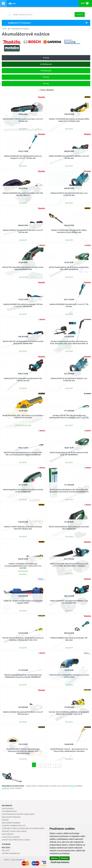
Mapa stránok (8, 834)
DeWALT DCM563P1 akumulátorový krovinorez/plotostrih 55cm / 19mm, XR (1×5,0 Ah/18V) (23, 566)
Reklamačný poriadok (11, 817)
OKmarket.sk (20, 860)
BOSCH (73, 786)
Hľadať (80, 14)
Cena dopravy (8, 809)
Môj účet (6, 851)
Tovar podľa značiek (11, 837)
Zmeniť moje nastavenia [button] (60, 862)
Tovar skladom (47, 90)
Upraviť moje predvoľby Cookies (16, 840)
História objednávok (11, 853)
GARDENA (6, 788)
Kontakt (5, 820)
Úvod (4, 29)
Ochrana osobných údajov (14, 826)
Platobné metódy (9, 811)
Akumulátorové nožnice (20, 29)
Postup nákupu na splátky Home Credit (18, 814)
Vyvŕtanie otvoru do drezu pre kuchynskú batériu (23, 828)
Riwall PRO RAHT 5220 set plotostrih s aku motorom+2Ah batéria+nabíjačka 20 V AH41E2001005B (23, 751)
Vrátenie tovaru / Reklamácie (14, 831)
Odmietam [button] (64, 858)
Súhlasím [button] (54, 858)
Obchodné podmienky (11, 823)
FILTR (46, 58)
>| (59, 765)
